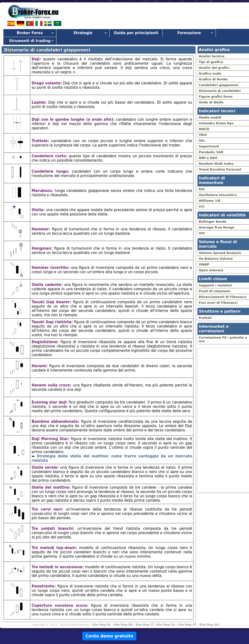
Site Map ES (101, 625)
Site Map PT (187, 625)
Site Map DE (123, 625)
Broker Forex (30, 33)
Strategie (83, 33)
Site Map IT (144, 625)
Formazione (189, 33)
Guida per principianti (136, 33)
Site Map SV (165, 625)
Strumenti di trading (30, 41)
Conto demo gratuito (109, 636)
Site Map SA (209, 625)
